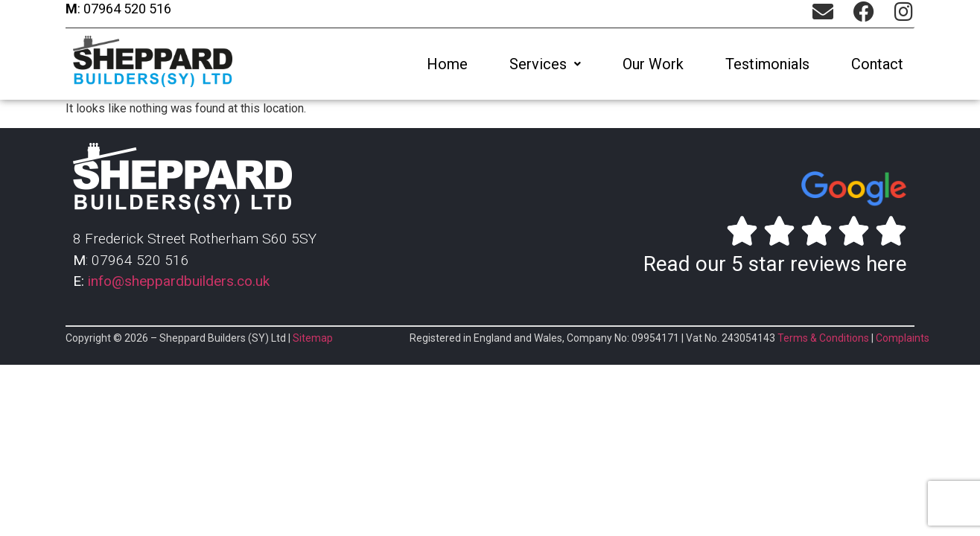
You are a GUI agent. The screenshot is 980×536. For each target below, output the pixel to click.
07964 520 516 (126, 9)
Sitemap (313, 338)
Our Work (653, 64)
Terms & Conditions (823, 338)
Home (447, 64)
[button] (545, 64)
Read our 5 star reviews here (775, 264)
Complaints (903, 338)
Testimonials (767, 64)
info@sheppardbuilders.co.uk (179, 281)
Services (545, 64)
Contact (877, 64)
